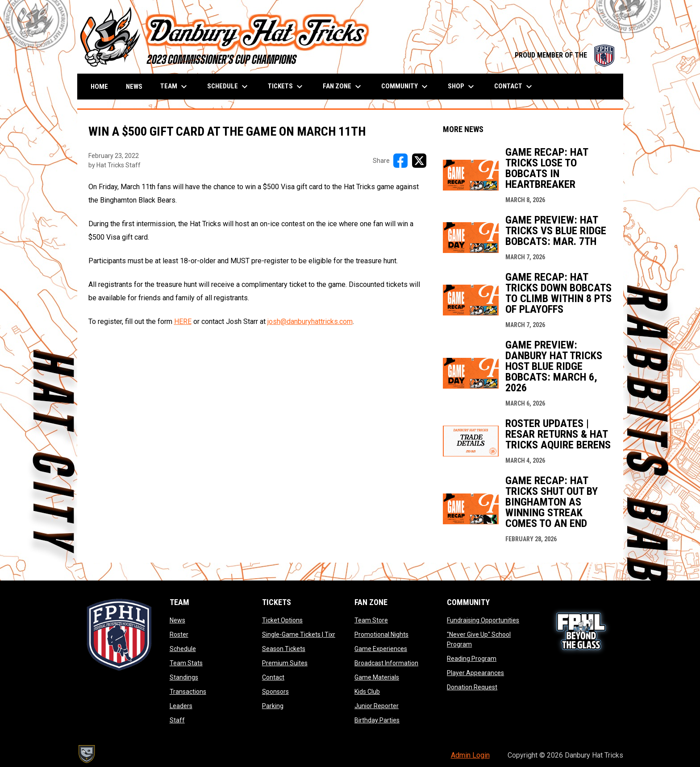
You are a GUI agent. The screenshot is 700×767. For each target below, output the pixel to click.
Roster (179, 634)
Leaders (181, 706)
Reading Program (472, 659)
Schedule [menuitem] (229, 87)
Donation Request (472, 687)
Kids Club (367, 692)
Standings (184, 677)
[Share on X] (419, 161)
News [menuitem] (134, 87)
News (177, 620)
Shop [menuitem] (462, 87)
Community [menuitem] (406, 87)
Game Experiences (381, 649)
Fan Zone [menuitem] (343, 87)
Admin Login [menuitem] (470, 755)
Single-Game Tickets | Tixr (299, 634)
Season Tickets (284, 649)
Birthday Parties (377, 720)
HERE (183, 321)
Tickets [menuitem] (286, 87)
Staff (177, 720)
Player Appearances (475, 673)
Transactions (188, 692)
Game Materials (377, 677)
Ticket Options (282, 620)
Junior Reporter (377, 706)
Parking (273, 706)
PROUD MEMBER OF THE (565, 55)
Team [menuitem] (175, 87)
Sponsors (275, 692)
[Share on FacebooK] (400, 161)
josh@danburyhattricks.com (310, 321)
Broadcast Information (386, 663)
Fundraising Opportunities (483, 620)
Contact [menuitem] (514, 87)
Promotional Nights (381, 634)
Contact (273, 677)
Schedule (183, 649)
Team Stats (186, 663)
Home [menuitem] (99, 87)
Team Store (371, 620)
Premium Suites (285, 663)
